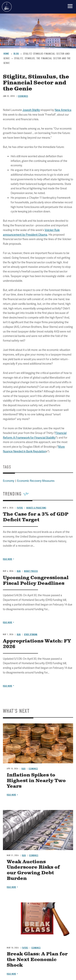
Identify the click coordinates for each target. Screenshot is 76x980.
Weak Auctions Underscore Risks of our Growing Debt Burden (33, 870)
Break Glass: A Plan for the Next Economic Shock (37, 960)
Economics (33, 769)
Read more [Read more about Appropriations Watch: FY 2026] (8, 686)
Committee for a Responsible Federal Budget (7, 7)
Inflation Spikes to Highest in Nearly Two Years (36, 781)
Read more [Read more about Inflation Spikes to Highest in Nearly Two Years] (11, 795)
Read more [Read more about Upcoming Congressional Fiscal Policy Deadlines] (8, 622)
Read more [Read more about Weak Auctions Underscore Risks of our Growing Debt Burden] (11, 887)
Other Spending (31, 634)
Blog (19, 634)
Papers (25, 948)
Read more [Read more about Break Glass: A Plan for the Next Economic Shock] (11, 974)
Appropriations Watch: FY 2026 (37, 644)
